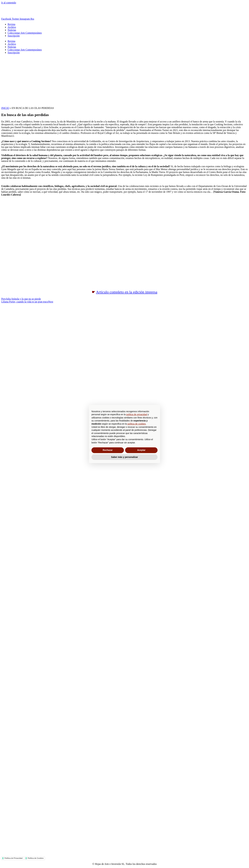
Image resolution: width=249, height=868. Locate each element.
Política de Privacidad (13, 858)
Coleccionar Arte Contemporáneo (25, 33)
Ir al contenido (9, 3)
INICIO (5, 108)
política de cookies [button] (136, 424)
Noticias (12, 30)
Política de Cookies (36, 858)
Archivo (12, 27)
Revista (11, 24)
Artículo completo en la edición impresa (127, 292)
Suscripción (14, 36)
